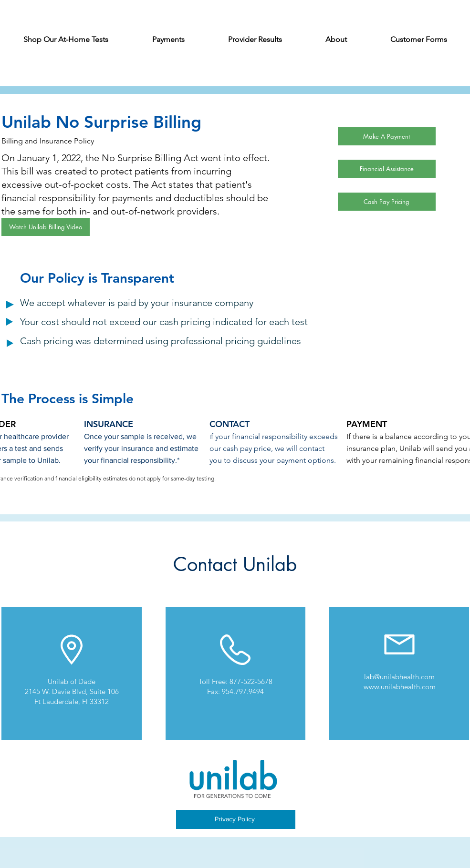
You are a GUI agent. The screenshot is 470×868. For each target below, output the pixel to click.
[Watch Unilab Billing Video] (46, 227)
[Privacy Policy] (236, 819)
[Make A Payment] (387, 136)
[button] (168, 43)
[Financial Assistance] (387, 169)
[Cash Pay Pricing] (387, 202)
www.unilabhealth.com (400, 687)
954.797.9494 (243, 691)
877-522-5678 (251, 681)
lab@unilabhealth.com (399, 677)
